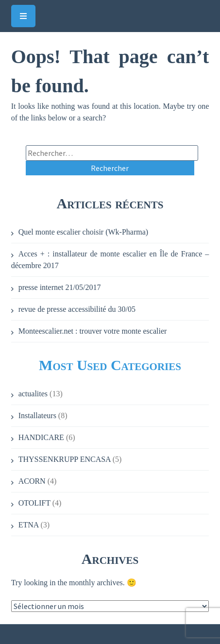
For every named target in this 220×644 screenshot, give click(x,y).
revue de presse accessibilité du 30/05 (77, 309)
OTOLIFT (34, 503)
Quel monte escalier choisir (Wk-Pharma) (83, 232)
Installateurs (37, 415)
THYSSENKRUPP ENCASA (65, 459)
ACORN (32, 481)
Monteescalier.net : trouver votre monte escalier (93, 331)
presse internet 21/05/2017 (60, 287)
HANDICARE (41, 437)
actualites (33, 394)
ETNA (29, 525)
